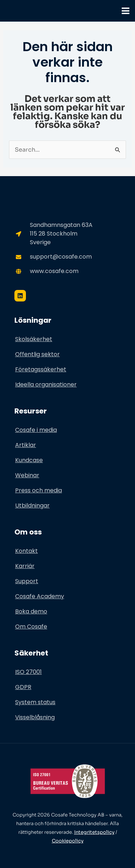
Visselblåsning (35, 717)
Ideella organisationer (46, 384)
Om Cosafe (31, 627)
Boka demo (31, 611)
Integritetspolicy (94, 832)
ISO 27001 (28, 672)
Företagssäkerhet (41, 369)
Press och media (39, 490)
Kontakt (26, 551)
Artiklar (26, 445)
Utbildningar (32, 505)
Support (27, 581)
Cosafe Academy (40, 596)
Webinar (27, 475)
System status (35, 702)
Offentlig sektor (37, 354)
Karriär (25, 566)
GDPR (23, 687)
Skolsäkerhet (34, 339)
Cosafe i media (36, 430)
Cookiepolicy (68, 841)
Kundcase (29, 460)
